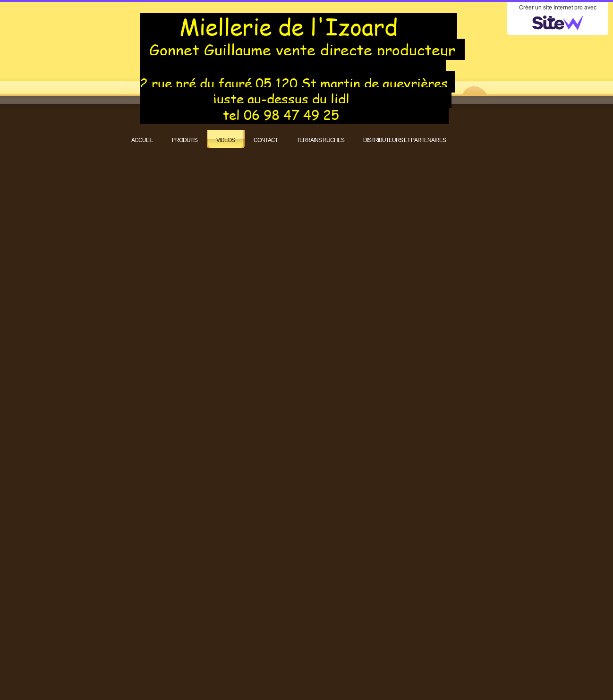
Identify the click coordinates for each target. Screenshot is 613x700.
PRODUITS (185, 140)
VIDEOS (226, 140)
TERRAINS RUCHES (320, 140)
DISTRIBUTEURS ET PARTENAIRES (404, 140)
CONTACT (266, 140)
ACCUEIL (142, 140)
